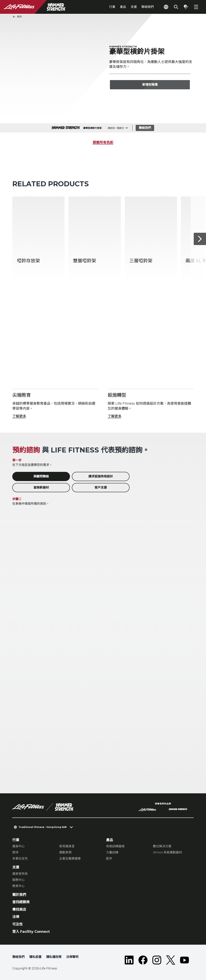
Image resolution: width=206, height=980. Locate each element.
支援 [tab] (134, 7)
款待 (15, 852)
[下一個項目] (200, 239)
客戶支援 (101, 488)
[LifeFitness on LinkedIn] (129, 960)
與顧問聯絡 (41, 476)
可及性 (17, 924)
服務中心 (18, 880)
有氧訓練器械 (115, 846)
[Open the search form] (176, 7)
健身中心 (18, 846)
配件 (109, 859)
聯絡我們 (148, 7)
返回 (17, 17)
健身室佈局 (20, 874)
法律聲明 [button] (72, 957)
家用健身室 (67, 846)
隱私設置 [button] (35, 957)
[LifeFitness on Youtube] (184, 960)
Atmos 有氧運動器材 (167, 852)
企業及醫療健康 (70, 859)
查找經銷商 (21, 902)
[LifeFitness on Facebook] (143, 960)
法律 (16, 917)
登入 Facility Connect (31, 932)
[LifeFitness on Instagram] (157, 960)
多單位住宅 (20, 859)
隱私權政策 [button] (54, 957)
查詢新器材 (41, 488)
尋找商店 (19, 910)
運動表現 (65, 852)
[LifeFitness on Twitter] (171, 960)
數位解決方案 (162, 846)
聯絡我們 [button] (18, 957)
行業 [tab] (112, 7)
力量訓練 (112, 852)
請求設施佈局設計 (101, 476)
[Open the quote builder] (186, 7)
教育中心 (18, 886)
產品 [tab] (123, 7)
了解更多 (19, 416)
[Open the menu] (196, 7)
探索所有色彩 (103, 142)
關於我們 (19, 895)
